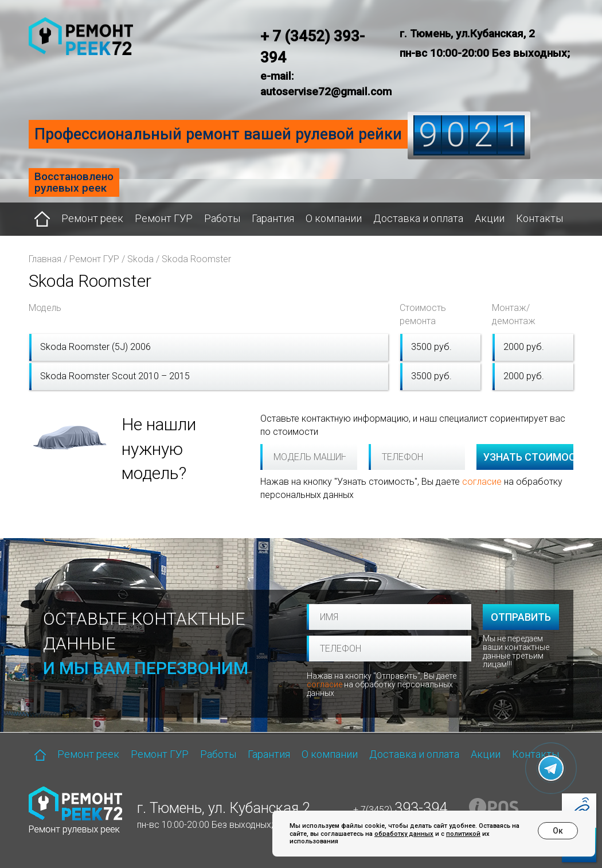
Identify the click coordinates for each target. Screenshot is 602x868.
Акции (490, 218)
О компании (334, 218)
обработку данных (404, 834)
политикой (463, 834)
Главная (45, 259)
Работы (222, 218)
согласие (482, 482)
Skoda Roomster (196, 259)
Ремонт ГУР (164, 218)
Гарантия (273, 218)
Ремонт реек (92, 218)
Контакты (540, 218)
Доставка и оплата (418, 218)
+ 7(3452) (400, 810)
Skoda (140, 259)
